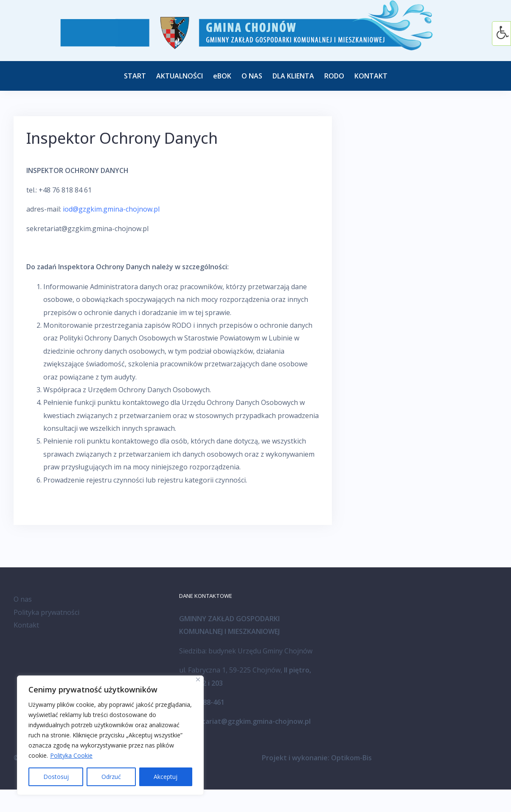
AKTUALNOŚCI (180, 76)
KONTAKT (371, 76)
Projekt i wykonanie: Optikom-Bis (317, 758)
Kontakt (26, 625)
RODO (334, 76)
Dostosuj (56, 777)
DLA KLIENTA (293, 76)
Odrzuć (111, 777)
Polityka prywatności (46, 612)
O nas (23, 599)
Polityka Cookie (71, 755)
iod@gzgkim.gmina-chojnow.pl (111, 209)
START (135, 76)
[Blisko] (198, 679)
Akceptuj (166, 777)
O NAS (252, 76)
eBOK (222, 76)
